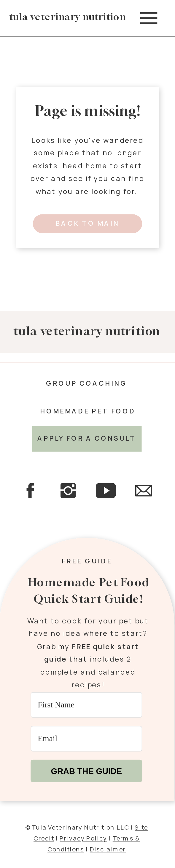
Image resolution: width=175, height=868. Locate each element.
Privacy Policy (83, 838)
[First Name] (86, 705)
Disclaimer (108, 848)
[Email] (86, 739)
